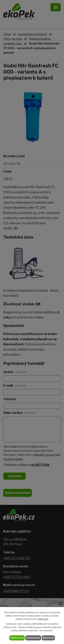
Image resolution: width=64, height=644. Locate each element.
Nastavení (48, 638)
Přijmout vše (17, 638)
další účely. (43, 619)
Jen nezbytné (33, 638)
